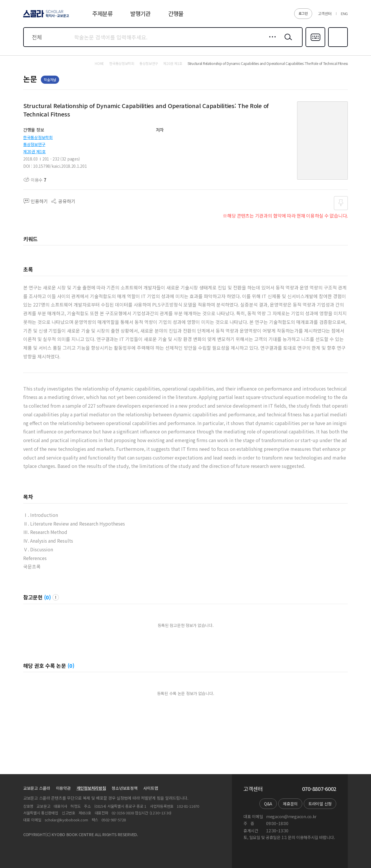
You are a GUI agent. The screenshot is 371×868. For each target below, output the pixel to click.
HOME (99, 63)
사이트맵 (151, 788)
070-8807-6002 (319, 789)
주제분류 (102, 13)
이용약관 (63, 788)
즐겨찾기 (337, 46)
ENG (344, 13)
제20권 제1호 (34, 152)
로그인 (303, 13)
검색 (287, 41)
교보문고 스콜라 (37, 788)
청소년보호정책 (124, 788)
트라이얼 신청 (320, 804)
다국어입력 (315, 46)
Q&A (268, 804)
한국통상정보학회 (38, 137)
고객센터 (325, 13)
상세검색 (271, 41)
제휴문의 (290, 804)
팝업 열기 (56, 597)
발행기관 (140, 13)
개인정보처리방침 (91, 788)
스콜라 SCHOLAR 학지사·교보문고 (45, 17)
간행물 (176, 13)
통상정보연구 (34, 144)
